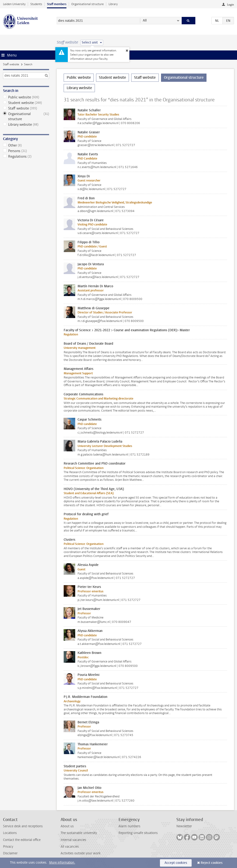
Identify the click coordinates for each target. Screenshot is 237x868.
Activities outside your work (81, 853)
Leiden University (14, 4)
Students (36, 4)
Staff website (11, 64)
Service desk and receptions (23, 826)
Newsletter (184, 826)
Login (231, 5)
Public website (26, 97)
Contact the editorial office (22, 840)
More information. (62, 863)
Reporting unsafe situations (138, 833)
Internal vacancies (73, 840)
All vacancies (70, 847)
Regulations (26, 156)
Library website (26, 125)
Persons (26, 151)
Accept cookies (176, 863)
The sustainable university (79, 833)
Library (113, 4)
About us (67, 826)
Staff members (57, 4)
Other (26, 145)
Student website (26, 103)
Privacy (8, 847)
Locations (10, 833)
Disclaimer (10, 853)
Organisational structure (87, 4)
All (145, 20)
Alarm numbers (129, 826)
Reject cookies (212, 863)
